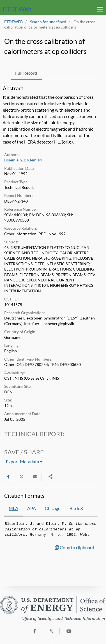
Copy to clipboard (75, 547)
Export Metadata (24, 461)
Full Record (26, 73)
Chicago (53, 508)
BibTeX (76, 508)
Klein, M (34, 160)
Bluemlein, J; (15, 160)
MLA (13, 508)
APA (32, 508)
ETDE (17, 9)
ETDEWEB (13, 22)
